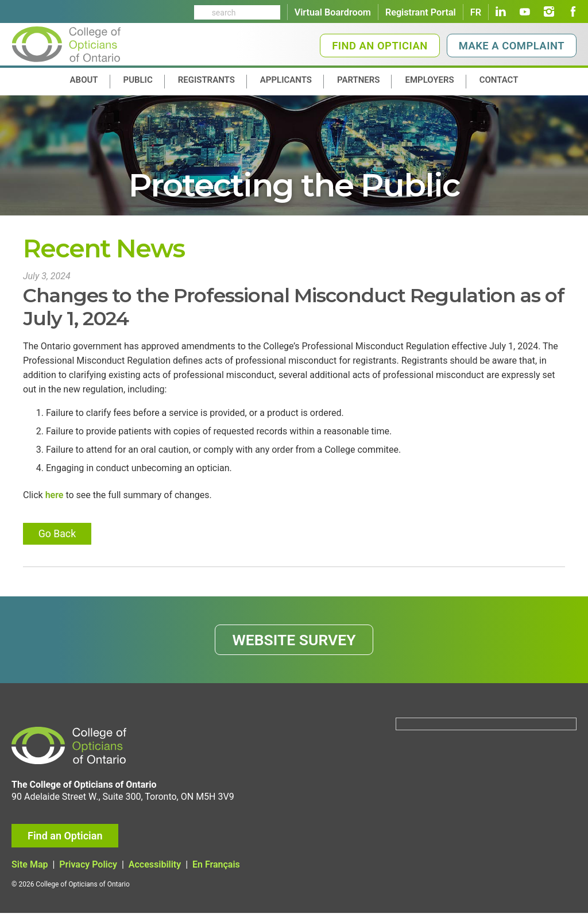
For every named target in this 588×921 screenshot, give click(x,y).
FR (476, 12)
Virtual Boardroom (333, 12)
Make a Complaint (512, 46)
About (84, 80)
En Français (216, 872)
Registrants (206, 80)
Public (138, 80)
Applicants (286, 80)
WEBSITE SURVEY (294, 646)
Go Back (58, 538)
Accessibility (155, 872)
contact (499, 80)
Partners (359, 80)
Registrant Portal (421, 12)
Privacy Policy (88, 872)
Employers (429, 80)
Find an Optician (380, 46)
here (55, 500)
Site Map (30, 872)
